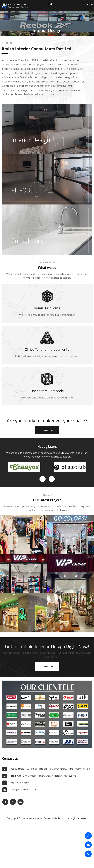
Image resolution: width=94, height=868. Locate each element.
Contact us (47, 473)
